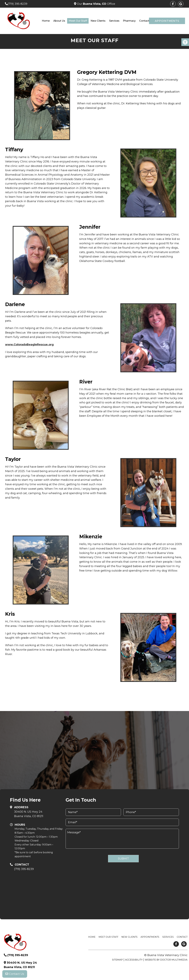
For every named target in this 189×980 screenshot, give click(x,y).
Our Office (96, 4)
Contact (144, 21)
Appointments (167, 21)
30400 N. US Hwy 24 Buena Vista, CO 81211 (29, 814)
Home (46, 21)
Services (114, 21)
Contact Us (15, 974)
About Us (59, 21)
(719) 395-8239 (17, 4)
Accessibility (134, 960)
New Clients (98, 21)
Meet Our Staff (78, 21)
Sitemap (117, 960)
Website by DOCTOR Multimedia (166, 960)
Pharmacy (129, 21)
